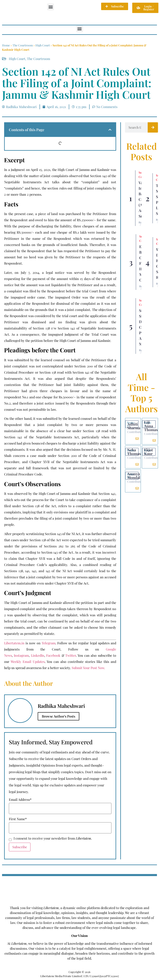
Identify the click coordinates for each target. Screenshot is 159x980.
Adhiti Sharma (134, 426)
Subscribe (20, 847)
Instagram (21, 655)
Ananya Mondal (134, 476)
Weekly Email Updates (28, 662)
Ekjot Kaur (148, 452)
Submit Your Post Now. (88, 668)
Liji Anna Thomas (151, 426)
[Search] (153, 127)
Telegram (49, 643)
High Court (43, 45)
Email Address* (20, 800)
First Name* (18, 819)
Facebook (53, 655)
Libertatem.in (14, 643)
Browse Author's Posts (58, 716)
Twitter (71, 655)
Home (6, 45)
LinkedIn (38, 655)
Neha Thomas (134, 452)
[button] (51, 7)
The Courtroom (23, 45)
